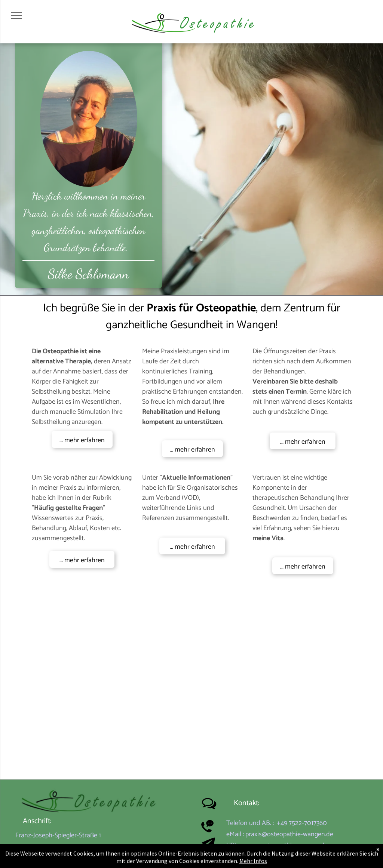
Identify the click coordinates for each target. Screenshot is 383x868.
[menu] (16, 16)
